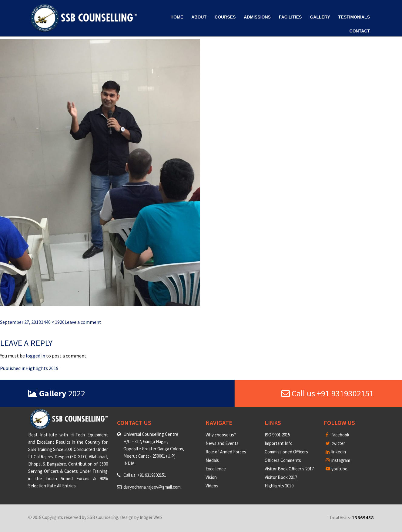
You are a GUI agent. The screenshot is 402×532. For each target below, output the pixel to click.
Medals (212, 460)
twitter (335, 443)
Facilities (290, 17)
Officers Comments (283, 460)
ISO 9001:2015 (277, 435)
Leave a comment (83, 322)
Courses (225, 17)
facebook (337, 435)
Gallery (320, 17)
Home (177, 17)
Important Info (279, 443)
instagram (338, 460)
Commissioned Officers (286, 452)
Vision (211, 477)
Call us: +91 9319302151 (145, 475)
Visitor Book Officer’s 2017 (289, 469)
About (199, 17)
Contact (360, 31)
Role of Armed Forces (226, 452)
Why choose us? (221, 435)
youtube (337, 469)
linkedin (336, 452)
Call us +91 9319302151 (328, 393)
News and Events (222, 443)
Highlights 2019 (279, 486)
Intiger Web (151, 517)
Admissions (257, 17)
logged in (35, 356)
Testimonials (354, 17)
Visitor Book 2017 (281, 477)
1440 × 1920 (53, 322)
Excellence (216, 469)
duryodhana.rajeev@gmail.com (152, 487)
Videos (212, 486)
